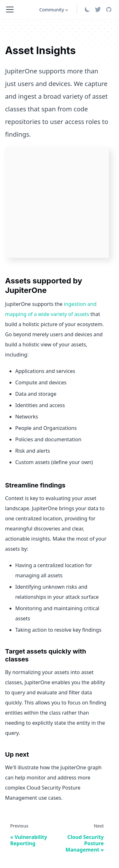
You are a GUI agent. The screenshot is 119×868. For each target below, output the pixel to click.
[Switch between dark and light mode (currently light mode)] (87, 9)
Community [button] (52, 10)
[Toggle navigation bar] (10, 9)
